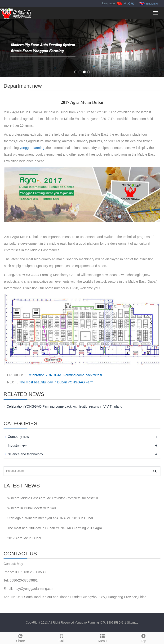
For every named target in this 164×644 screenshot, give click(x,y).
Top (144, 638)
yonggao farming (32, 148)
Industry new (17, 445)
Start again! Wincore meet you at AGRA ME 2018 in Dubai (50, 518)
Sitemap (133, 623)
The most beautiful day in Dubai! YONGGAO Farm (56, 382)
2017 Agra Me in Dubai (24, 538)
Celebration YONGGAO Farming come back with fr (65, 375)
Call (61, 638)
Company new (18, 437)
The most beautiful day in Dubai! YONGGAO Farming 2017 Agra (55, 528)
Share (20, 638)
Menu (103, 638)
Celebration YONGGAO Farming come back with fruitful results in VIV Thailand (64, 406)
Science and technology (25, 454)
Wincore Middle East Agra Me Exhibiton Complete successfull (53, 498)
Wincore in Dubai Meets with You (32, 508)
